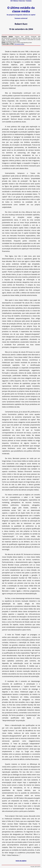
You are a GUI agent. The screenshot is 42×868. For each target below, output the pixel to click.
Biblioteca (16, 1)
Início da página (21, 861)
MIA (12, 1)
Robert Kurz (22, 1)
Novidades (29, 1)
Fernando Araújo (19, 44)
